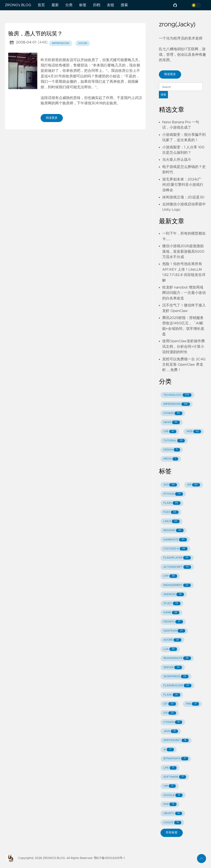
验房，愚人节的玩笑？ (35, 34)
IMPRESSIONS (177, 404)
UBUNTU (173, 814)
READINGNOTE (177, 658)
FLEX (171, 512)
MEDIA (171, 459)
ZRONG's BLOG (18, 5)
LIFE (170, 768)
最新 (55, 5)
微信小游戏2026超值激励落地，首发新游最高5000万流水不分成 (183, 252)
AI (169, 750)
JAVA (171, 731)
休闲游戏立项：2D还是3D (183, 197)
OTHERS (173, 413)
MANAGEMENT (177, 585)
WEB (194, 432)
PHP (170, 804)
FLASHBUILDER (177, 686)
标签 (83, 5)
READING (173, 530)
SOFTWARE (175, 777)
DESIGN (172, 450)
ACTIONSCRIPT (177, 567)
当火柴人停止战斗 (177, 160)
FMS (192, 704)
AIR (194, 485)
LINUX (172, 521)
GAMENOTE (175, 540)
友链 (111, 5)
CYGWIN (173, 722)
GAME (171, 613)
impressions (61, 43)
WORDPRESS (176, 677)
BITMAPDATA (176, 759)
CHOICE (172, 823)
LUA (170, 649)
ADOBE (172, 640)
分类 (69, 5)
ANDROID (174, 594)
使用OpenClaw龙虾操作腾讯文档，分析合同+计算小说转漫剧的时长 (183, 347)
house (83, 43)
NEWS (172, 422)
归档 (97, 5)
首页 (41, 5)
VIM (170, 786)
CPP (170, 576)
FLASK (172, 695)
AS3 (170, 485)
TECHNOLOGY (177, 395)
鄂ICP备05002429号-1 (109, 858)
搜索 (124, 5)
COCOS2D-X (175, 549)
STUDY (172, 603)
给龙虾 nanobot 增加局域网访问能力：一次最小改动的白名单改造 (184, 293)
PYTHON (173, 494)
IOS (170, 713)
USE (170, 432)
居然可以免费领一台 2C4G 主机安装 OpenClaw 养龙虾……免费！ (184, 365)
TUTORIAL (174, 441)
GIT (170, 704)
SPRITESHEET (176, 741)
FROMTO (173, 622)
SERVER (173, 667)
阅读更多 (52, 118)
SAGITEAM (174, 631)
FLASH (172, 503)
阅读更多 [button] (170, 74)
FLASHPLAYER (177, 558)
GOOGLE (173, 795)
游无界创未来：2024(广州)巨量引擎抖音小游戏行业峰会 (183, 185)
